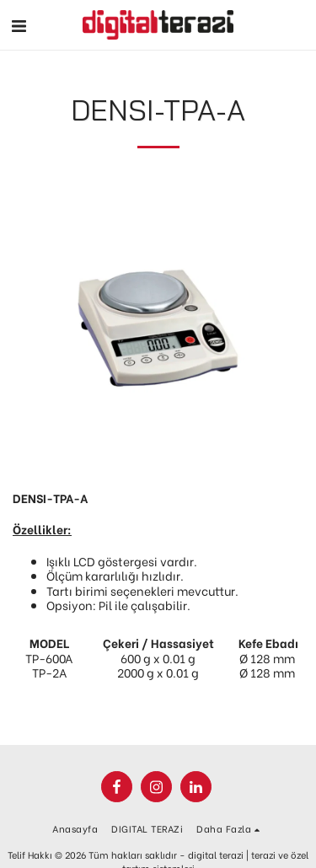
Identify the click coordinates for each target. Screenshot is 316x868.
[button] (19, 24)
